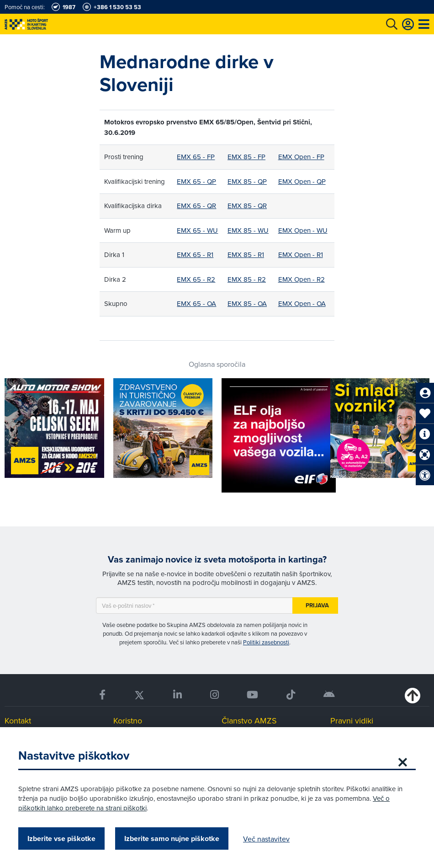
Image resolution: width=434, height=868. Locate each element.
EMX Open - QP (302, 181)
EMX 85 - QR (247, 206)
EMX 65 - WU (197, 230)
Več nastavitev (266, 839)
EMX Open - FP (301, 157)
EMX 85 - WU (248, 230)
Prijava (317, 605)
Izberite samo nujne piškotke (172, 839)
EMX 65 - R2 (196, 279)
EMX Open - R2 (302, 279)
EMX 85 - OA (247, 303)
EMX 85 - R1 (246, 255)
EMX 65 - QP (196, 181)
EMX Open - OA (302, 303)
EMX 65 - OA (196, 303)
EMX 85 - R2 (247, 279)
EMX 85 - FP (246, 157)
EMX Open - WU (303, 230)
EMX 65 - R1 (195, 255)
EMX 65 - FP (196, 157)
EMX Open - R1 (301, 255)
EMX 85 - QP (247, 181)
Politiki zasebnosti (266, 642)
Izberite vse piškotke (61, 839)
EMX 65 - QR (196, 206)
